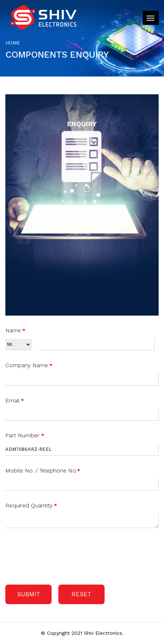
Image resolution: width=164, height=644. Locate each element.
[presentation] (59, 555)
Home (13, 43)
